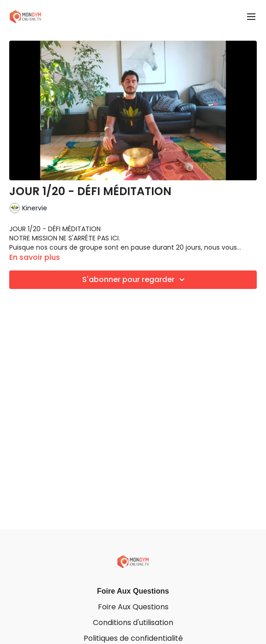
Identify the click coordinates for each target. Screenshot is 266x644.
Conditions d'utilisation (133, 623)
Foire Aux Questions (133, 591)
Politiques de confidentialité (133, 638)
